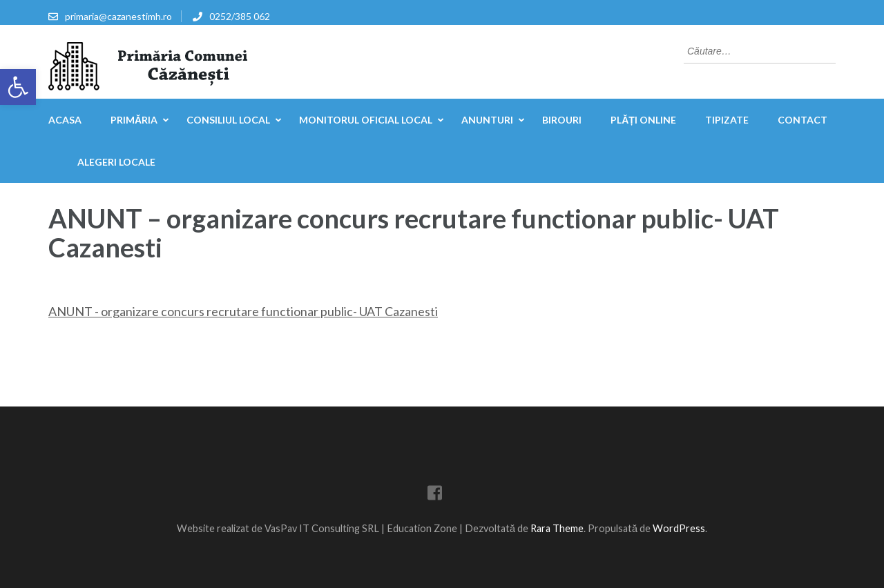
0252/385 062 (240, 16)
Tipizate (727, 120)
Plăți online (643, 120)
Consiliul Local (228, 120)
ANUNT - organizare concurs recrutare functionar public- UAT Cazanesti (243, 311)
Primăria (134, 120)
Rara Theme (557, 528)
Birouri (562, 120)
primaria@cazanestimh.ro (118, 16)
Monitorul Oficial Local (366, 120)
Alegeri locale (116, 162)
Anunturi (487, 120)
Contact (803, 120)
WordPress (679, 528)
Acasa (65, 120)
